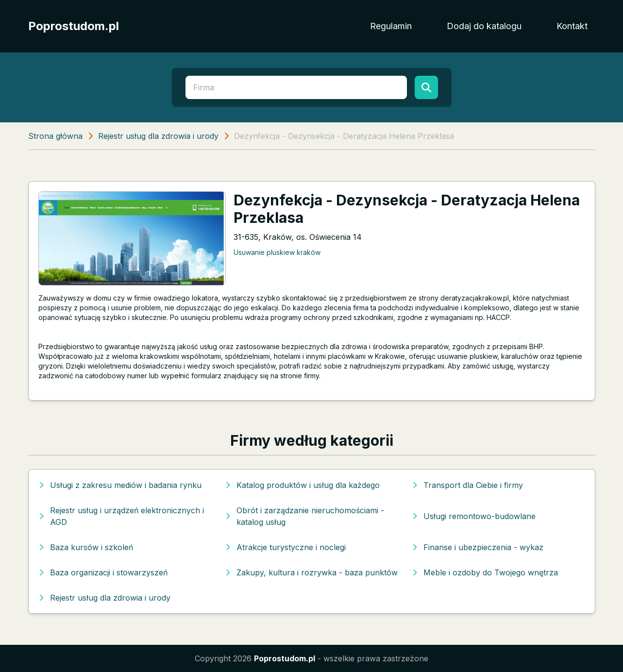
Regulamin (391, 26)
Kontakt (572, 26)
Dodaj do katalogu (484, 26)
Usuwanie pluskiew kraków (277, 252)
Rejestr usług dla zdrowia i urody (158, 136)
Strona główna (55, 136)
